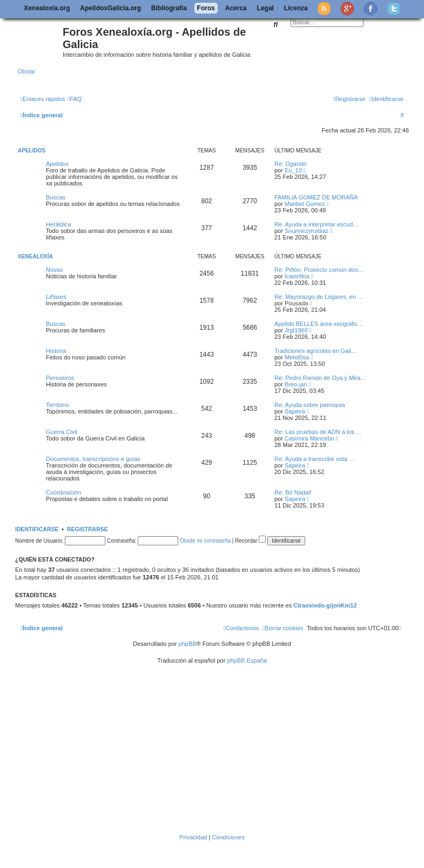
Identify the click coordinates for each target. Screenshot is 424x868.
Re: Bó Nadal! (293, 492)
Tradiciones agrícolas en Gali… (316, 351)
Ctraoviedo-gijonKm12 (325, 605)
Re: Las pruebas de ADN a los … (318, 432)
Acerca (236, 8)
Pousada (296, 303)
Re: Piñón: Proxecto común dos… (319, 270)
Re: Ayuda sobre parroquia (310, 405)
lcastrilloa (297, 276)
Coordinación (63, 492)
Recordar (250, 541)
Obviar (26, 71)
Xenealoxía (35, 256)
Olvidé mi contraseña (205, 541)
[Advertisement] (221, 749)
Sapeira (295, 411)
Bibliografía (169, 8)
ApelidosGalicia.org (110, 8)
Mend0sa (297, 357)
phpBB (188, 644)
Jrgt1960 (296, 330)
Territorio (58, 405)
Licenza (296, 8)
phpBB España (247, 660)
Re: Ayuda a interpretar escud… (317, 224)
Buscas (56, 197)
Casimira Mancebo (309, 438)
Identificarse (37, 529)
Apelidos (32, 151)
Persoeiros (60, 378)
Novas (54, 270)
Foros (206, 8)
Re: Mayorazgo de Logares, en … (319, 297)
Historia (56, 351)
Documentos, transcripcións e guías (93, 459)
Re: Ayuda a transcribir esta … (315, 459)
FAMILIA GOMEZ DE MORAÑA (316, 197)
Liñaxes (56, 297)
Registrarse (88, 529)
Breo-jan (296, 384)
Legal (265, 8)
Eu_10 (293, 170)
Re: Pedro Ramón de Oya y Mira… (321, 378)
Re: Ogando (290, 164)
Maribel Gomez (305, 204)
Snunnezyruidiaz (307, 231)
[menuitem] (75, 99)
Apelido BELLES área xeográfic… (319, 324)
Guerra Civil (62, 432)
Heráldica (58, 224)
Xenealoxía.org (47, 8)
